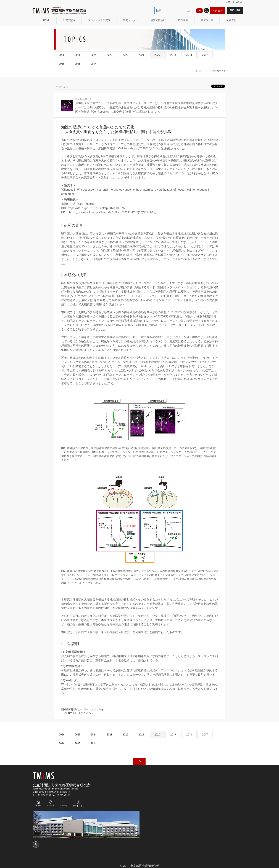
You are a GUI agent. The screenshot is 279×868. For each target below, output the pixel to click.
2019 (173, 55)
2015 (77, 64)
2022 (125, 55)
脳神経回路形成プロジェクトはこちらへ (84, 709)
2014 (94, 64)
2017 (205, 55)
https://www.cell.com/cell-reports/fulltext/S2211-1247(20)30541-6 (113, 212)
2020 (157, 55)
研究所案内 (69, 20)
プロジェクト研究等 (99, 20)
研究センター (130, 20)
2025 (77, 55)
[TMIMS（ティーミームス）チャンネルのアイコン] (199, 10)
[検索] (173, 10)
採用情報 (231, 20)
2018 (189, 55)
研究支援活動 (158, 20)
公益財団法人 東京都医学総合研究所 (62, 785)
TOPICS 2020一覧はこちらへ (77, 713)
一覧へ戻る (62, 87)
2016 (62, 64)
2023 (109, 55)
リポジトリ (207, 20)
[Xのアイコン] (206, 10)
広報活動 (183, 20)
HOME (47, 20)
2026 (62, 55)
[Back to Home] (59, 10)
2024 (94, 55)
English (235, 10)
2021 (141, 55)
